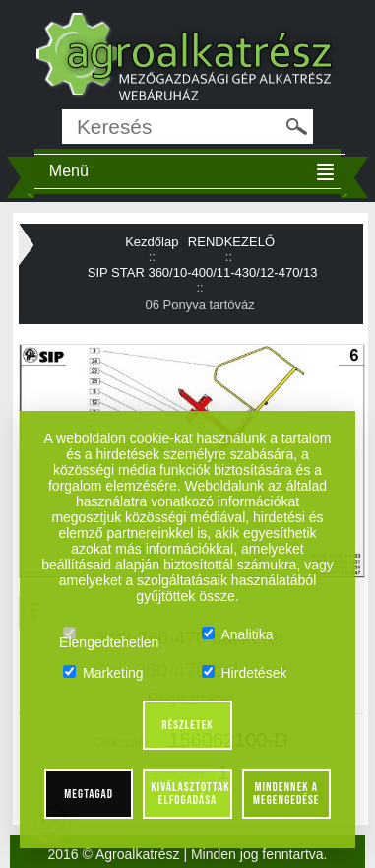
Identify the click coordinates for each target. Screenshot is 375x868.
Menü (69, 171)
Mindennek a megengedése (286, 794)
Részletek (187, 725)
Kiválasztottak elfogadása (190, 794)
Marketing (103, 673)
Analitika (238, 634)
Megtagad (89, 794)
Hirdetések (245, 673)
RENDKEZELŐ (231, 242)
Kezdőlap (152, 242)
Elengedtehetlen (109, 634)
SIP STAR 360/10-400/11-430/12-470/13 (203, 272)
